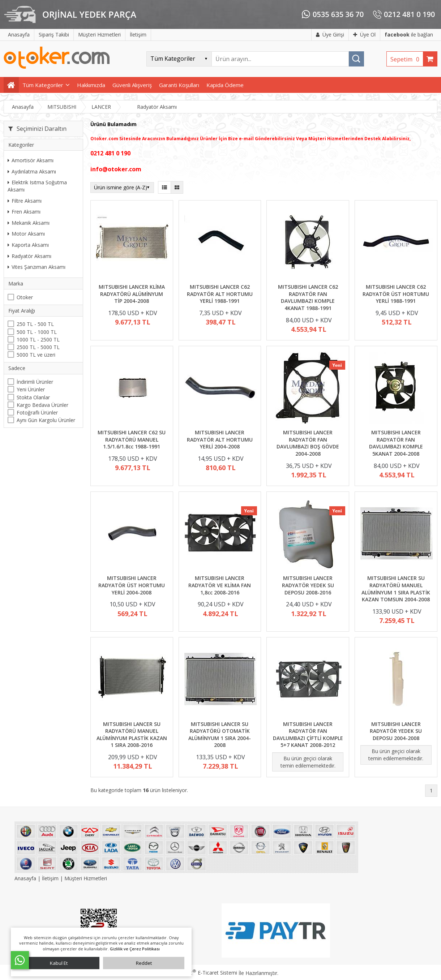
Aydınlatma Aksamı (32, 171)
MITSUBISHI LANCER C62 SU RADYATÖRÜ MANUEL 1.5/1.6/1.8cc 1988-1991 (132, 439)
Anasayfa (26, 878)
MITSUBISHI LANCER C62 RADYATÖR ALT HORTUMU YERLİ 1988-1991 (220, 294)
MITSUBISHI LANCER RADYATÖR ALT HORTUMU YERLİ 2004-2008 (220, 439)
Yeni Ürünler (31, 389)
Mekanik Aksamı (29, 223)
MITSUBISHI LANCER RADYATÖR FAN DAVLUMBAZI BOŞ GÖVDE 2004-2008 (308, 443)
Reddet (144, 963)
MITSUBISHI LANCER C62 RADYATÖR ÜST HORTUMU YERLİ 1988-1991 (396, 294)
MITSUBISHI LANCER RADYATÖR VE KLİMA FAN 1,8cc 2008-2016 (220, 585)
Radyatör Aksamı (29, 256)
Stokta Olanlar (33, 397)
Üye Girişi (330, 35)
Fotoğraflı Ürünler (37, 412)
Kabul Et (59, 963)
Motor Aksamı (26, 234)
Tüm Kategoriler (43, 85)
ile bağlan (409, 35)
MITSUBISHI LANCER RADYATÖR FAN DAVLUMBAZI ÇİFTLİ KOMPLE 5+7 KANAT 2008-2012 (308, 735)
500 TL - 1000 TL (37, 332)
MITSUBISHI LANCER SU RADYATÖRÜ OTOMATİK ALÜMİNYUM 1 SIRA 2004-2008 (220, 735)
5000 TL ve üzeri (36, 355)
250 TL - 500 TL (35, 324)
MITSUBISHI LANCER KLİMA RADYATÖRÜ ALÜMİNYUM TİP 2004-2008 (132, 294)
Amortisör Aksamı (31, 160)
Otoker (25, 297)
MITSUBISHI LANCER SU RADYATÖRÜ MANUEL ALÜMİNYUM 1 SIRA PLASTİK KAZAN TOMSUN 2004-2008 (396, 589)
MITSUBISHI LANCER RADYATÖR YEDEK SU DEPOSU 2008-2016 (308, 585)
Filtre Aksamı (25, 201)
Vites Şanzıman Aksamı (37, 267)
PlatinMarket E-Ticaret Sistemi (200, 973)
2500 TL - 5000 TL (38, 347)
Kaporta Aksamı (28, 245)
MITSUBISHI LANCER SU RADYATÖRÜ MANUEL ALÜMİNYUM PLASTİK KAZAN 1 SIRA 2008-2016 (132, 735)
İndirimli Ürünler (35, 382)
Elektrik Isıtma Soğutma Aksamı (37, 186)
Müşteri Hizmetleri (86, 878)
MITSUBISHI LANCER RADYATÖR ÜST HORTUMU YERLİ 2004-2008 (132, 585)
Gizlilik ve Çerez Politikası (135, 949)
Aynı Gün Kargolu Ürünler (46, 420)
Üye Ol (364, 35)
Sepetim (407, 59)
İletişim (50, 878)
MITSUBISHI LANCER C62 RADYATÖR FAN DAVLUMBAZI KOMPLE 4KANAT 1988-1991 (308, 297)
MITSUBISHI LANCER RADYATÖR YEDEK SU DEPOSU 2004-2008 (396, 731)
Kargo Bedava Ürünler (42, 405)
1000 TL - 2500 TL (38, 339)
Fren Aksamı (24, 212)
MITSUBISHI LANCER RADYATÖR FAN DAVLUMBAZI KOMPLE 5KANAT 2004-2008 (396, 443)
